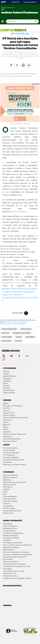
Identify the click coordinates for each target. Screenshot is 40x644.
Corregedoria (8, 506)
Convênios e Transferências (13, 533)
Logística (19, 337)
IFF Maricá (18, 341)
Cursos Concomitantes (9, 329)
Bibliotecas (7, 480)
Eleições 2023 (8, 513)
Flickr (27, 356)
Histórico (6, 371)
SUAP (5, 492)
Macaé (5, 427)
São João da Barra (10, 441)
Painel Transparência (11, 562)
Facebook (19, 356)
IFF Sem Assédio (9, 508)
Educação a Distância (11, 457)
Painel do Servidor (10, 485)
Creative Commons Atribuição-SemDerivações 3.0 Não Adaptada (14, 323)
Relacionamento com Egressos (14, 482)
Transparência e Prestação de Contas (17, 566)
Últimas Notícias (9, 393)
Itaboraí (6, 422)
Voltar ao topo (18, 313)
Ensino (5, 383)
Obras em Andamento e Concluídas (16, 552)
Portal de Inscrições (10, 501)
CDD (5, 494)
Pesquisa (6, 386)
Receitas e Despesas (10, 536)
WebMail (6, 489)
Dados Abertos (9, 550)
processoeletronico (12, 586)
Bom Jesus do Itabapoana (13, 406)
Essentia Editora (9, 390)
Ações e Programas (10, 526)
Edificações (5, 333)
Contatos (6, 374)
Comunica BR (15, 2)
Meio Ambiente (30, 337)
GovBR (3, 2)
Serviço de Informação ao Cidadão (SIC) (18, 545)
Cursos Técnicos (26, 329)
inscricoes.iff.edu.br (19, 212)
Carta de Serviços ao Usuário (14, 571)
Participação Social (10, 528)
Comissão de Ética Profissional (14, 564)
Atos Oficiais (7, 569)
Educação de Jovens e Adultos (14, 465)
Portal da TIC (8, 487)
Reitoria (6, 403)
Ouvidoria (7, 504)
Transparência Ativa (10, 576)
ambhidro (7, 605)
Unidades (7, 400)
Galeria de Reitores (10, 376)
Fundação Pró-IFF (10, 573)
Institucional (7, 524)
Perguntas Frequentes (11, 547)
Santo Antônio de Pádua (12, 439)
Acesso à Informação (12, 521)
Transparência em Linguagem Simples (17, 578)
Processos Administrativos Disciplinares (18, 555)
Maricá (5, 429)
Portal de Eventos (10, 499)
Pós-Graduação (9, 455)
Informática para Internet (22, 333)
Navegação (3, 21)
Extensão (6, 388)
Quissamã (7, 432)
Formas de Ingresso (10, 448)
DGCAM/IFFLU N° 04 (12, 283)
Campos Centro (9, 413)
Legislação (7, 381)
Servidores (7, 540)
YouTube (11, 356)
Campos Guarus (9, 415)
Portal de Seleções (10, 497)
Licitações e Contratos (11, 538)
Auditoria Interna (9, 531)
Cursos (6, 445)
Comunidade (8, 472)
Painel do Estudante (10, 475)
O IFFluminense (10, 368)
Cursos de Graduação (11, 453)
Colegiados (7, 378)
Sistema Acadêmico (10, 478)
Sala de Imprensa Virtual (12, 511)
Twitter (4, 356)
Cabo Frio (7, 408)
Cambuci (6, 410)
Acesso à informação (30, 2)
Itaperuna (7, 425)
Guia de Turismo (7, 337)
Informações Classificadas (13, 543)
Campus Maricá (6, 341)
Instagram (4, 359)
